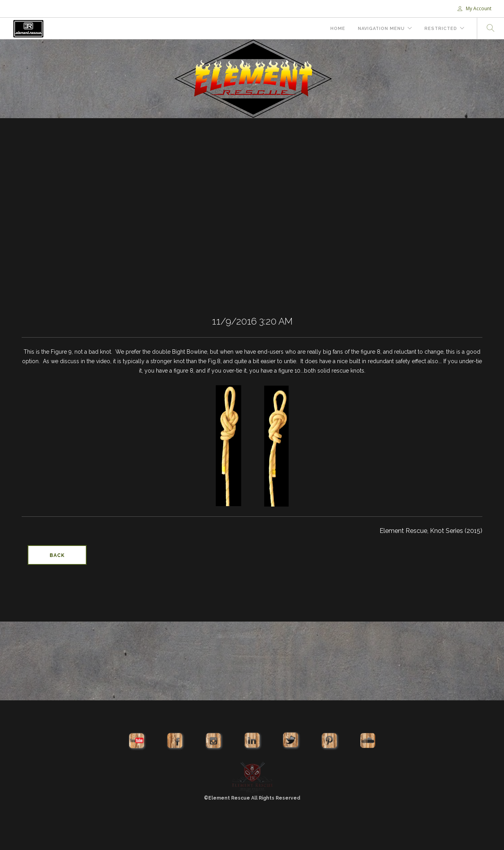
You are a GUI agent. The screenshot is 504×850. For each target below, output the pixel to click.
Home (338, 29)
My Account (474, 8)
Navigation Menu (381, 29)
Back (57, 555)
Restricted (441, 29)
